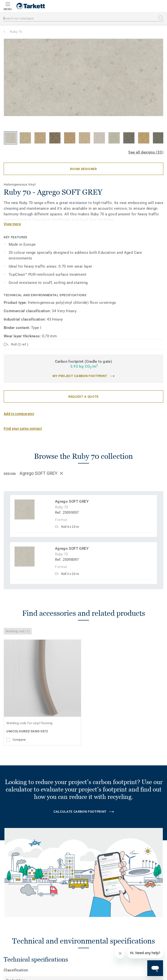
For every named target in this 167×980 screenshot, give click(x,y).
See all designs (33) (146, 152)
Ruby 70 (16, 32)
